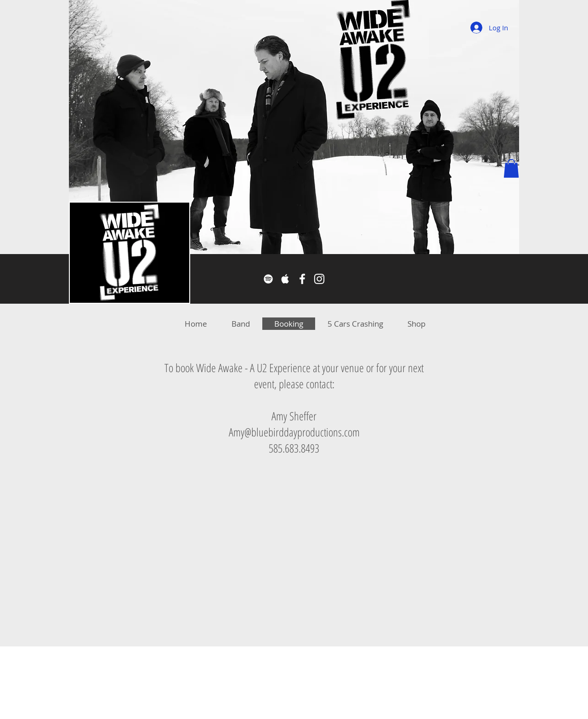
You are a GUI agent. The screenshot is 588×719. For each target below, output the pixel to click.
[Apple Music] (285, 279)
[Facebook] (302, 279)
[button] (511, 168)
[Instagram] (319, 279)
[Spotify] (268, 279)
